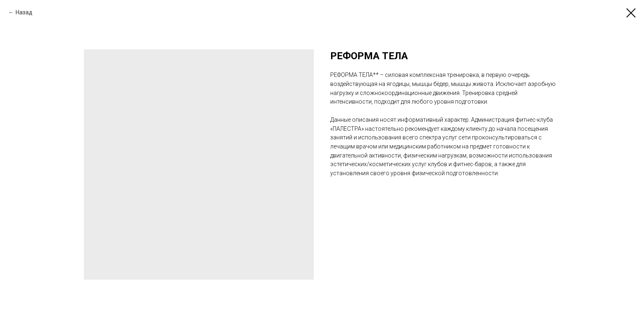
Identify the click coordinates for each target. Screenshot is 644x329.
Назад (24, 12)
